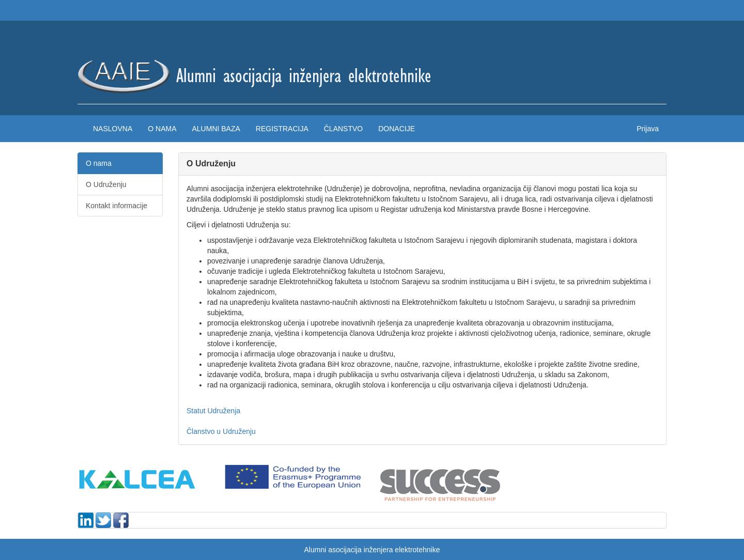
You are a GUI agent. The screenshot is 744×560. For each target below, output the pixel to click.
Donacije (397, 129)
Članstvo (343, 129)
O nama (162, 129)
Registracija (282, 129)
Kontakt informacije (117, 206)
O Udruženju (106, 184)
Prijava (648, 129)
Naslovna (113, 129)
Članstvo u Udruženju (221, 431)
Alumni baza (216, 129)
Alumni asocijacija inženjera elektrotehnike (372, 550)
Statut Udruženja (213, 411)
